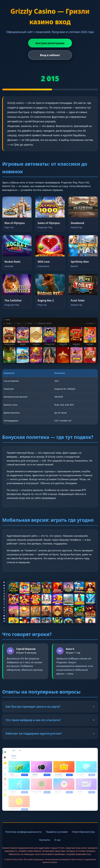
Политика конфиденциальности (23, 832)
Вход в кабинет (50, 55)
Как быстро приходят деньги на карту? (50, 707)
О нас (58, 840)
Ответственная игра (83, 832)
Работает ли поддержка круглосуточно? (50, 734)
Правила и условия (57, 832)
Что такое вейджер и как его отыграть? (50, 720)
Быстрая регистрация (50, 43)
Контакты (45, 840)
